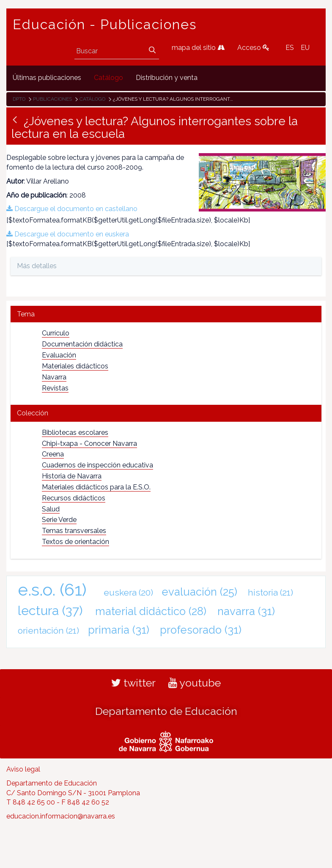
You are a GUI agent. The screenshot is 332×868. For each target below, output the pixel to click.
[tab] (166, 314)
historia (270, 592)
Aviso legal (23, 769)
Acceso (253, 48)
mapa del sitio (198, 48)
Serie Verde (59, 520)
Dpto (19, 99)
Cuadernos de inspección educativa (97, 465)
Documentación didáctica (82, 344)
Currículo (56, 333)
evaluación (200, 592)
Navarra (54, 377)
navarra (246, 611)
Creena (53, 454)
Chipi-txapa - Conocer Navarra (89, 444)
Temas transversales (74, 531)
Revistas (55, 388)
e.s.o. (52, 589)
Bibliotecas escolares (75, 433)
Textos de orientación (75, 542)
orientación (48, 630)
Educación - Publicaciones (105, 25)
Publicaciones (52, 99)
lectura (50, 610)
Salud (51, 509)
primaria (119, 630)
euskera (128, 592)
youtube (195, 683)
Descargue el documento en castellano (72, 209)
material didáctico (151, 611)
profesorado (201, 630)
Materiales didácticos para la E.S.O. (96, 487)
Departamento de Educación (166, 711)
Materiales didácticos (75, 366)
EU (305, 48)
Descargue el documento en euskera (68, 234)
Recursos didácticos (74, 498)
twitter (133, 683)
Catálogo (92, 99)
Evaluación (59, 355)
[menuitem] (47, 78)
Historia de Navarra (72, 476)
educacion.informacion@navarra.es (61, 816)
